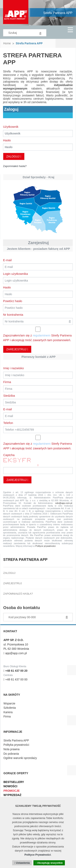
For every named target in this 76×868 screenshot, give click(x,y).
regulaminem (42, 335)
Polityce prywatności (46, 546)
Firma (7, 382)
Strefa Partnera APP (58, 13)
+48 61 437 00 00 (15, 679)
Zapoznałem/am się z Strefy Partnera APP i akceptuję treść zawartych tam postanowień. (37, 338)
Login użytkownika (16, 274)
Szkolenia (10, 708)
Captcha (9, 455)
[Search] (40, 33)
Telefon (8, 423)
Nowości (10, 786)
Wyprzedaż (12, 795)
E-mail (7, 260)
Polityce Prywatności (38, 855)
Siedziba (9, 396)
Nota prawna (11, 749)
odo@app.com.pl (64, 503)
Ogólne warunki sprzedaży (20, 758)
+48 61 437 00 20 (15, 671)
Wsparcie (9, 703)
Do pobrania (11, 754)
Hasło (7, 140)
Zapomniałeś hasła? (15, 166)
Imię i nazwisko (14, 368)
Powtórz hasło (13, 301)
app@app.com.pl (15, 653)
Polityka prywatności (16, 745)
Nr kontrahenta (13, 315)
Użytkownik (11, 127)
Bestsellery (14, 782)
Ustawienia (22, 863)
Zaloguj (14, 156)
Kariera (8, 712)
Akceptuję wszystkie (49, 863)
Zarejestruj (17, 349)
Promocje (12, 791)
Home (7, 43)
